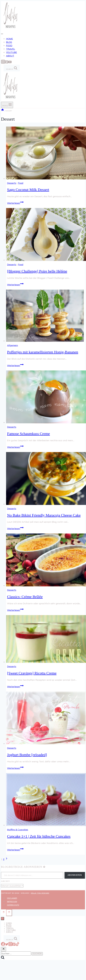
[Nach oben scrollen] (4, 913)
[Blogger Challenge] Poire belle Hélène (37, 271)
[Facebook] (3, 945)
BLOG (9, 42)
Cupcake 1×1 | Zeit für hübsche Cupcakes (39, 836)
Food (21, 183)
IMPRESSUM (12, 902)
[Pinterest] (7, 63)
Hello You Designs (40, 893)
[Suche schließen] (4, 949)
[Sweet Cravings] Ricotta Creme (32, 673)
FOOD (9, 46)
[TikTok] (17, 945)
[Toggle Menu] (2, 34)
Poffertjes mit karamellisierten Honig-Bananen (43, 352)
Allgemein (13, 345)
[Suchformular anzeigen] (12, 68)
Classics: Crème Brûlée (25, 597)
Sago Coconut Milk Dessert (28, 190)
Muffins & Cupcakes (18, 830)
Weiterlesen (15, 203)
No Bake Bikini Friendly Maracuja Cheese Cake (44, 515)
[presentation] (46, 153)
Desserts (12, 183)
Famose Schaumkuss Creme (28, 434)
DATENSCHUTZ (13, 905)
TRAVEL (11, 49)
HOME (9, 39)
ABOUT (10, 56)
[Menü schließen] (3, 919)
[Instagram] (3, 63)
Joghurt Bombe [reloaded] (27, 755)
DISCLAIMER (12, 898)
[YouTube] (10, 63)
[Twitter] (7, 945)
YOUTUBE (12, 52)
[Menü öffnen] (7, 105)
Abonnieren (75, 875)
